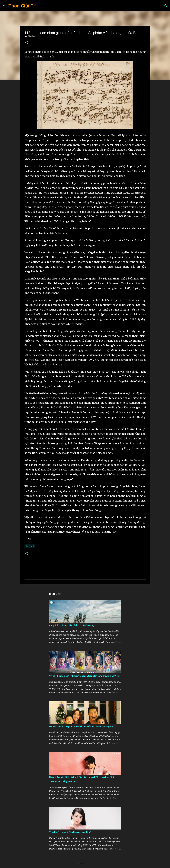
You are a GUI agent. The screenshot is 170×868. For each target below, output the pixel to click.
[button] (26, 43)
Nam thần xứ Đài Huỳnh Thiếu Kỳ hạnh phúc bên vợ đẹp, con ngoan (81, 727)
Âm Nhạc (30, 546)
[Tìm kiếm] (166, 6)
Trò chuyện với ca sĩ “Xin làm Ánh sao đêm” (70, 832)
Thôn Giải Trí (22, 6)
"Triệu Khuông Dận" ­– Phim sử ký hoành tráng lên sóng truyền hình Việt (84, 676)
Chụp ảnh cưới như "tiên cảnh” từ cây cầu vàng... (72, 625)
